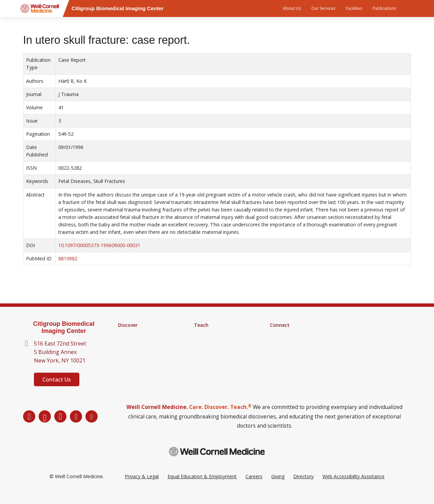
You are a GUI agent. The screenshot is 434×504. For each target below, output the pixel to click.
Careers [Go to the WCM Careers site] (254, 487)
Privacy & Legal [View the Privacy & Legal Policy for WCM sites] (142, 487)
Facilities (354, 8)
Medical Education (214, 352)
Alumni (277, 334)
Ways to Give (284, 360)
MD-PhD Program (214, 343)
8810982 (68, 258)
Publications (384, 8)
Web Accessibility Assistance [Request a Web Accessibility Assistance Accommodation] (353, 487)
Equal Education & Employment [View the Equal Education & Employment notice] (202, 487)
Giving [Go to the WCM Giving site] (278, 487)
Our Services (323, 8)
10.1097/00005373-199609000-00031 (99, 245)
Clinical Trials (132, 352)
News (276, 343)
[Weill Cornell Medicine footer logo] (217, 462)
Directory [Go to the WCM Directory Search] (303, 487)
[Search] (412, 8)
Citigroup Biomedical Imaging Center (64, 327)
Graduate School (212, 334)
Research (128, 334)
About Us (292, 8)
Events (277, 352)
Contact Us (57, 379)
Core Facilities (133, 343)
